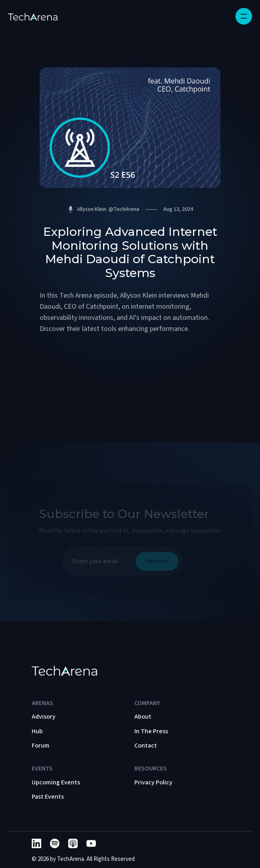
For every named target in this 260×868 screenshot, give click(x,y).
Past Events (48, 797)
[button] (244, 16)
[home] (33, 16)
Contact (146, 746)
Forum (41, 746)
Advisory (44, 717)
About (143, 717)
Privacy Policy (153, 782)
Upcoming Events (56, 782)
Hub (37, 731)
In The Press (151, 731)
